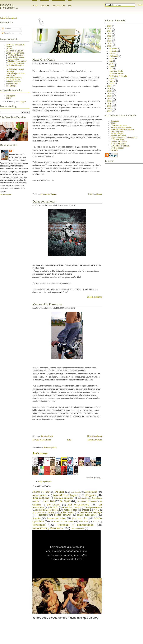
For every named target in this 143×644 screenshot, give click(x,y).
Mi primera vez (38, 513)
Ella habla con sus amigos (16, 61)
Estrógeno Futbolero (94, 508)
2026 (110, 26)
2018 (110, 46)
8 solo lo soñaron (95, 194)
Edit (70, 6)
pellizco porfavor (62, 515)
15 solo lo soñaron (94, 297)
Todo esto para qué (13, 82)
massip (86, 510)
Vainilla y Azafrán (117, 134)
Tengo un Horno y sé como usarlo (124, 138)
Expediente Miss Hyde (15, 65)
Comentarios (8, 33)
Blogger (23, 102)
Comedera (115, 121)
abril (111, 69)
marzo (112, 79)
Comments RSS (58, 6)
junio (112, 64)
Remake (36, 518)
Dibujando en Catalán (14, 51)
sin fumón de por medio (62, 522)
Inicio (69, 440)
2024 (110, 31)
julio (111, 61)
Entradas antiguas (95, 440)
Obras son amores (44, 201)
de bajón (65, 501)
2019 (110, 44)
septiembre (114, 56)
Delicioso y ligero (117, 131)
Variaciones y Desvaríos (48, 528)
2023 (110, 34)
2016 (110, 89)
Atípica (59, 492)
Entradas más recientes (42, 440)
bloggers (90, 495)
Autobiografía (91, 492)
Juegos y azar (70, 510)
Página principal (45, 481)
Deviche (9, 49)
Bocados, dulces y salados (121, 127)
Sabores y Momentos (119, 142)
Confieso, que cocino (119, 125)
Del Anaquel (54, 505)
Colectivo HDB (83, 498)
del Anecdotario (47, 436)
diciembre (114, 49)
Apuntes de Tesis (41, 492)
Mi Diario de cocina (118, 144)
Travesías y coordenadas (75, 525)
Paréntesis (43, 515)
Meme (96, 510)
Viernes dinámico (78, 529)
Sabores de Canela (118, 136)
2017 (110, 86)
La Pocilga (10, 71)
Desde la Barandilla (9, 7)
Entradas (6, 29)
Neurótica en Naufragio (91, 512)
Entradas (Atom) (50, 448)
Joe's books (40, 453)
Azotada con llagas (48, 194)
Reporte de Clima (56, 518)
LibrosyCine (11, 76)
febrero (113, 81)
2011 (110, 101)
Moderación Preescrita (47, 304)
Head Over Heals (44, 59)
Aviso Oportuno (40, 495)
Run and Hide (80, 518)
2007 (110, 111)
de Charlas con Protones (87, 501)
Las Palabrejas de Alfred (15, 74)
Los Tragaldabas (117, 148)
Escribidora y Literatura (72, 508)
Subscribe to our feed (8, 18)
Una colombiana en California (122, 129)
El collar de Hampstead (15, 57)
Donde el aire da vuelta (15, 53)
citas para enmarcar (64, 498)
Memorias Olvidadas (14, 78)
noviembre (114, 51)
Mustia (51, 512)
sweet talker (84, 522)
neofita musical (67, 512)
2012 (110, 99)
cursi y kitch (49, 501)
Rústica (114, 123)
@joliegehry (11, 96)
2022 (110, 36)
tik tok (8, 98)
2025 (110, 29)
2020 (110, 41)
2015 (110, 91)
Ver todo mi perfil (6, 195)
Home (35, 6)
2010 (110, 104)
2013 (110, 96)
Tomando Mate (12, 84)
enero (112, 84)
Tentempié (39, 525)
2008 (110, 109)
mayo (112, 66)
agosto (112, 59)
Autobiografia (76, 492)
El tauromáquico (12, 59)
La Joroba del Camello (15, 69)
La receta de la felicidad (120, 146)
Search (140, 5)
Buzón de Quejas (41, 498)
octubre (113, 54)
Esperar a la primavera (15, 63)
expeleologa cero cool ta (47, 510)
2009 (110, 106)
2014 (110, 94)
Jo (13, 150)
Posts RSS (45, 6)
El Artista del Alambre (14, 55)
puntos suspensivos (87, 515)
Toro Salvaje (11, 86)
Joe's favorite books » (94, 478)
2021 (110, 39)
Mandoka (114, 150)
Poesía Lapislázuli (13, 80)
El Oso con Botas (117, 140)
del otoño (54, 507)
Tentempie (96, 522)
